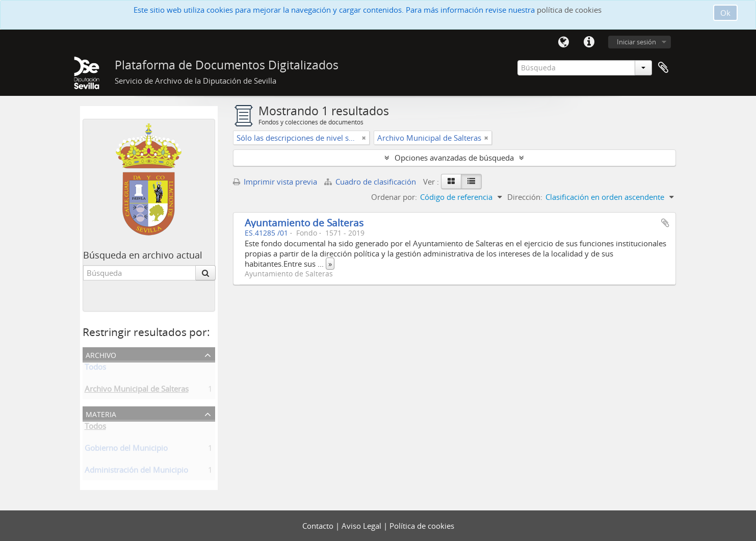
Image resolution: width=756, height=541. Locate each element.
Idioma (564, 42)
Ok (725, 13)
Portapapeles (663, 68)
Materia (101, 413)
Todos (95, 369)
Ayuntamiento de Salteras (304, 223)
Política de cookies (422, 526)
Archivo (101, 354)
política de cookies (569, 10)
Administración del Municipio (136, 472)
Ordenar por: (394, 197)
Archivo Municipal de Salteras (137, 391)
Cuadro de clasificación (371, 182)
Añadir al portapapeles (665, 223)
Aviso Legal (362, 526)
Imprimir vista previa (275, 182)
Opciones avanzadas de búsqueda (454, 158)
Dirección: (525, 197)
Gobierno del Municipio (126, 450)
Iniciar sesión (636, 42)
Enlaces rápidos (589, 42)
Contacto (319, 526)
